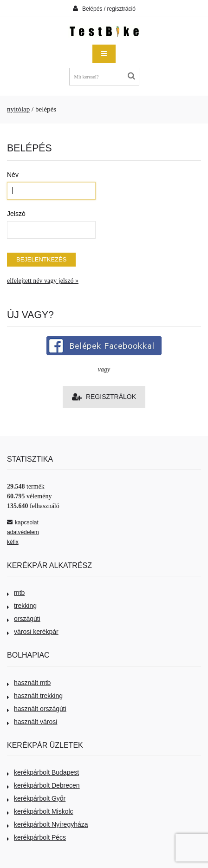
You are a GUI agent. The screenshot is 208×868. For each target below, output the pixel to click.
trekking (22, 606)
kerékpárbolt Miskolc (40, 811)
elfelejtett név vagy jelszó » (43, 281)
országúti (24, 619)
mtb (16, 593)
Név (13, 175)
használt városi (32, 722)
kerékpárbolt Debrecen (43, 785)
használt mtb (29, 683)
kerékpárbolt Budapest (43, 772)
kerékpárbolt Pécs (36, 837)
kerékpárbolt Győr (36, 798)
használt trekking (35, 696)
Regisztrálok (104, 397)
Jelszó (16, 214)
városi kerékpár (33, 632)
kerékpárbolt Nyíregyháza (48, 824)
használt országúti (37, 709)
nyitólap (18, 109)
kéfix (13, 542)
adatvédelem (23, 532)
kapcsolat (23, 522)
